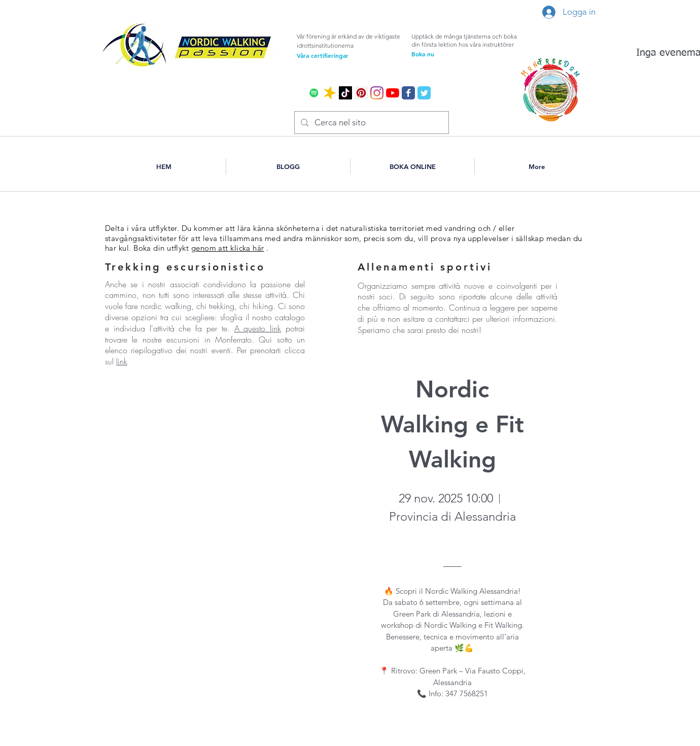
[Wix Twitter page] (424, 93)
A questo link (258, 328)
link (122, 361)
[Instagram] (377, 93)
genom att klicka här (228, 248)
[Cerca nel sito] (371, 123)
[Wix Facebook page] (408, 93)
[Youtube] (393, 93)
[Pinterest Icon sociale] (361, 93)
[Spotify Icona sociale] (314, 93)
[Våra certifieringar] (339, 55)
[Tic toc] (345, 93)
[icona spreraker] (330, 93)
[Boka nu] (454, 54)
